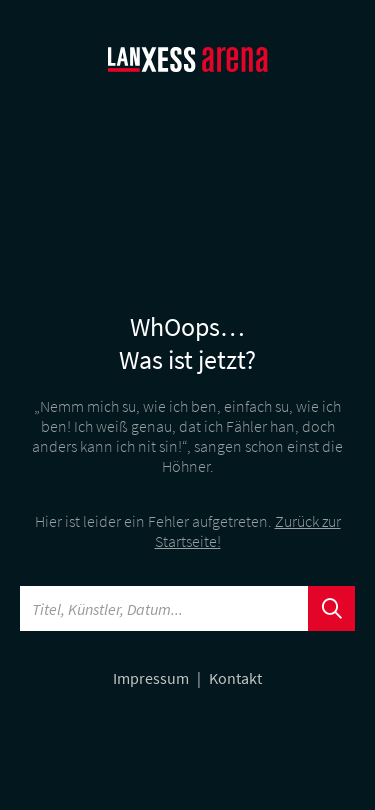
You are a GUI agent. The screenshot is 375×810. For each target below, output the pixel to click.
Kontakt (235, 678)
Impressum (152, 678)
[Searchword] (164, 608)
